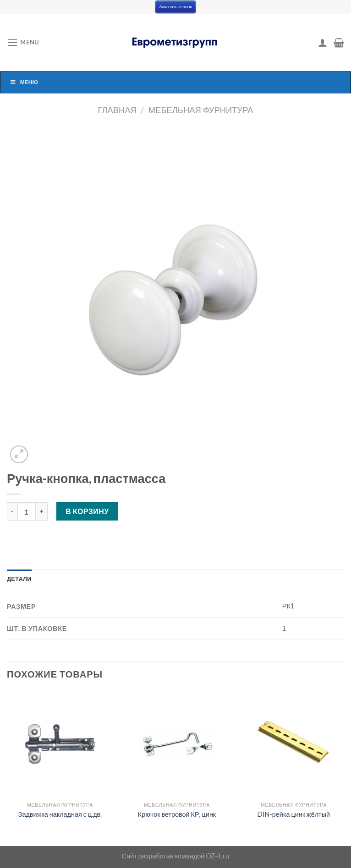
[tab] (19, 579)
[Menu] (23, 42)
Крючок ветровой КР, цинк (177, 814)
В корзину (87, 511)
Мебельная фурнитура (201, 110)
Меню (24, 82)
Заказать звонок (175, 7)
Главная (117, 110)
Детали (19, 579)
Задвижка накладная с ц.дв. (60, 814)
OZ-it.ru (217, 856)
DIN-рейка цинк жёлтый (294, 814)
